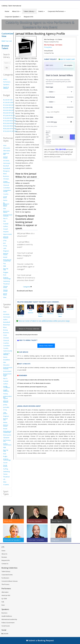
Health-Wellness (6, 391)
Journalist (6, 407)
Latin (5, 248)
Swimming (6, 281)
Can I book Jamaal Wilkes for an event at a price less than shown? (26, 278)
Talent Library (29, 11)
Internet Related (6, 237)
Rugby (5, 456)
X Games (6, 485)
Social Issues (5, 466)
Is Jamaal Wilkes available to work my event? (25, 244)
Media (5, 422)
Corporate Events (7, 575)
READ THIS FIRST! (46, 346)
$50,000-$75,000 (7, 113)
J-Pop (5, 240)
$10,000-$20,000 (7, 105)
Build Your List (7, 41)
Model (5, 257)
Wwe (5, 297)
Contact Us (5, 564)
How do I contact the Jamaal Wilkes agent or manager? (26, 267)
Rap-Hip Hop (6, 269)
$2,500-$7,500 (7, 100)
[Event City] (60, 112)
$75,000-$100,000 (7, 116)
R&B (5, 266)
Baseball (6, 166)
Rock (5, 275)
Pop (4, 263)
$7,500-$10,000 (7, 102)
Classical (6, 185)
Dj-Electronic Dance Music (6, 204)
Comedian (7, 188)
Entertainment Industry (7, 215)
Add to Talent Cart (68, 59)
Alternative (7, 151)
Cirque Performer (7, 182)
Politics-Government (7, 444)
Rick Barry (50, 314)
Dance (5, 200)
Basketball (7, 168)
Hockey (6, 394)
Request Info (29, 17)
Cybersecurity (7, 351)
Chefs (5, 335)
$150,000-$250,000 (7, 121)
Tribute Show (5, 287)
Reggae (6, 272)
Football (6, 224)
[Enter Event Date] (60, 122)
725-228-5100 (60, 149)
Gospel (6, 229)
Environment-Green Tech (7, 375)
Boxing (5, 330)
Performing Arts (7, 441)
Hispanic (6, 232)
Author (5, 319)
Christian (6, 179)
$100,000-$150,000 (7, 118)
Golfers (6, 226)
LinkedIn (5, 634)
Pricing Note (48, 47)
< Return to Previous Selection (28, 329)
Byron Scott (70, 309)
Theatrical (6, 284)
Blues (5, 174)
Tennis (5, 474)
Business (6, 176)
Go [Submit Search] (7, 68)
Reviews (4, 557)
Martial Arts (5, 419)
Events (42, 11)
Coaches (6, 343)
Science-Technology (7, 278)
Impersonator (7, 234)
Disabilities (7, 360)
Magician (6, 251)
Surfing (6, 469)
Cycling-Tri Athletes (7, 354)
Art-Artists (6, 161)
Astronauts (7, 163)
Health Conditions (7, 387)
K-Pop (5, 246)
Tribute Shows (5, 291)
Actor (5, 145)
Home (7, 11)
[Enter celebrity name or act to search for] (7, 63)
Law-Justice (5, 413)
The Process (5, 584)
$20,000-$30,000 (7, 108)
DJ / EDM (4, 599)
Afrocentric (7, 148)
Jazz (5, 243)
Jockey (5, 405)
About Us (16, 11)
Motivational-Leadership (7, 260)
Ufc (4, 479)
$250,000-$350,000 (7, 123)
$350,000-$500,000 (7, 126)
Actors (5, 79)
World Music (5, 294)
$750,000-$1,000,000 (7, 131)
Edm (5, 209)
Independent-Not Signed (7, 397)
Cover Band (5, 197)
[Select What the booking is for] (60, 92)
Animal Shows (5, 157)
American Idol (6, 154)
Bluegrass (6, 171)
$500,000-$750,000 (7, 129)
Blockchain (7, 325)
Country (6, 194)
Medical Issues (6, 254)
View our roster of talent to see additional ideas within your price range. (44, 321)
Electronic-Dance (6, 212)
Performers (7, 82)
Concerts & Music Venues (10, 581)
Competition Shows (7, 191)
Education (6, 365)
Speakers (6, 84)
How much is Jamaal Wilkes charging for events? (25, 256)
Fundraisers (5, 578)
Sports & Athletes (6, 88)
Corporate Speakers (13, 17)
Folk (4, 221)
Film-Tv (5, 218)
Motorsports (7, 435)
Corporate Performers (57, 11)
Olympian (6, 438)
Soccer (5, 463)
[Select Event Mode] (60, 102)
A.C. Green (21, 316)
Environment (7, 371)
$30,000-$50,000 (7, 110)
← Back (60, 137)
